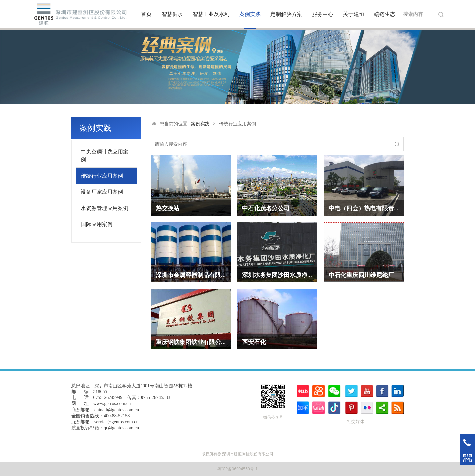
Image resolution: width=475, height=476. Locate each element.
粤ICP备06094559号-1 (237, 469)
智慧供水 (172, 14)
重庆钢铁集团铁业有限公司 (191, 342)
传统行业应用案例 (102, 176)
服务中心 (323, 14)
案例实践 (250, 14)
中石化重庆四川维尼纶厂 (361, 275)
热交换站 (168, 208)
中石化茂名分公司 (266, 208)
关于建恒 (354, 14)
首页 (146, 14)
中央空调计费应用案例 (105, 155)
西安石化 (254, 342)
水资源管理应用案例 (105, 208)
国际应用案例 (97, 224)
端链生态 (385, 14)
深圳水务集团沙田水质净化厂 (281, 275)
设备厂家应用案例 (102, 192)
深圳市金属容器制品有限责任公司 (200, 275)
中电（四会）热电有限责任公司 (370, 208)
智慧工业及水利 (211, 14)
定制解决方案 (286, 14)
